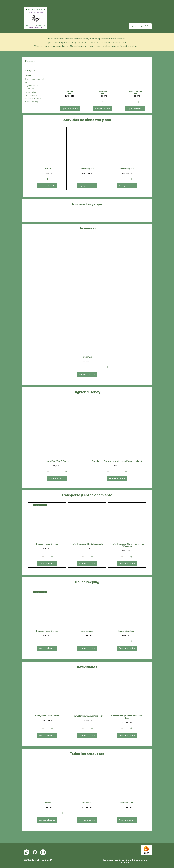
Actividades (31, 92)
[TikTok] (26, 852)
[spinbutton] (70, 102)
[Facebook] (35, 852)
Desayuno (30, 89)
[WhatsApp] (140, 26)
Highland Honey (32, 85)
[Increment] (73, 102)
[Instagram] (43, 852)
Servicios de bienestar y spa (36, 81)
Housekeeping (32, 101)
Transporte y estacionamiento (33, 97)
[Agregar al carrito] (70, 109)
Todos (28, 76)
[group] (87, 159)
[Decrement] (66, 102)
